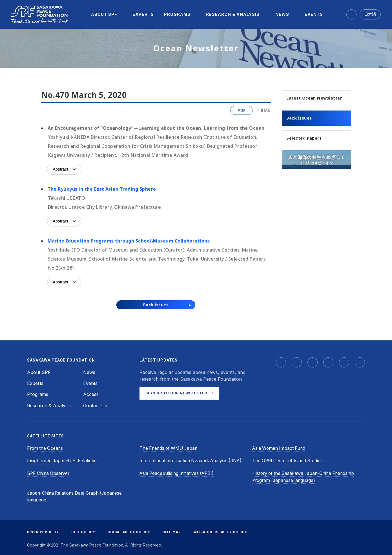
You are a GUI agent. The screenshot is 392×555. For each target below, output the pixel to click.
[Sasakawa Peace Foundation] (39, 15)
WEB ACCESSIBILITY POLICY (228, 531)
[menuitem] (104, 14)
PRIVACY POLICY (44, 531)
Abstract (61, 169)
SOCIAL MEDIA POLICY (133, 531)
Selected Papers (307, 146)
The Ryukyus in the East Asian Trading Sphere (102, 189)
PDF (241, 110)
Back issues (301, 125)
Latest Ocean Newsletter (304, 102)
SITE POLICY (85, 531)
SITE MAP (178, 531)
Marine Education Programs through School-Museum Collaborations (129, 241)
